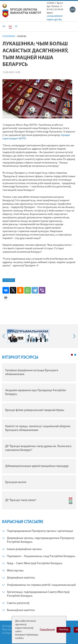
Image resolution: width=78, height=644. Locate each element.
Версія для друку (6, 297)
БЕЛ (10, 27)
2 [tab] (75, 355)
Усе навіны (9, 280)
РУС (4, 27)
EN (16, 27)
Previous (4, 336)
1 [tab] (72, 355)
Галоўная (9, 36)
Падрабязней (47, 630)
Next (74, 336)
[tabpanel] (39, 437)
